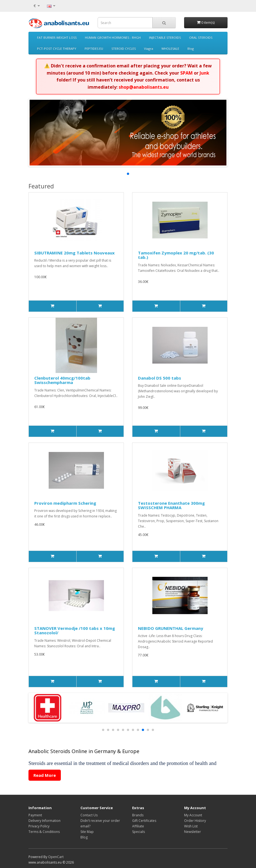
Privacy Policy (39, 826)
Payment (35, 815)
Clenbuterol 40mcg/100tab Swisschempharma (62, 380)
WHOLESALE (170, 48)
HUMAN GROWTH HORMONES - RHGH (113, 37)
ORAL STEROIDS (201, 37)
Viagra (149, 48)
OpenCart (56, 857)
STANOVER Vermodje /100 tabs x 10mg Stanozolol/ (75, 631)
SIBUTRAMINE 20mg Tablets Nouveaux (75, 253)
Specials (139, 832)
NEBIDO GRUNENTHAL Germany (171, 628)
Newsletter (193, 832)
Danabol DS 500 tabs (160, 378)
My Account (193, 815)
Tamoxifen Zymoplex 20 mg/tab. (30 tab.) (176, 255)
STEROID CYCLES (124, 48)
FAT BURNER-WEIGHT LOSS (57, 37)
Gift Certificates (144, 821)
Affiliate (138, 826)
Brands (138, 815)
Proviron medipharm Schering (65, 503)
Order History (195, 821)
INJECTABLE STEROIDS (165, 37)
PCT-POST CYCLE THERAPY (57, 48)
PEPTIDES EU (94, 48)
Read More (45, 775)
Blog (191, 48)
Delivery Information (45, 821)
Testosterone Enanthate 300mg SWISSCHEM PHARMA (171, 505)
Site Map (87, 832)
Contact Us (89, 815)
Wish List (191, 826)
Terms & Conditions (44, 832)
